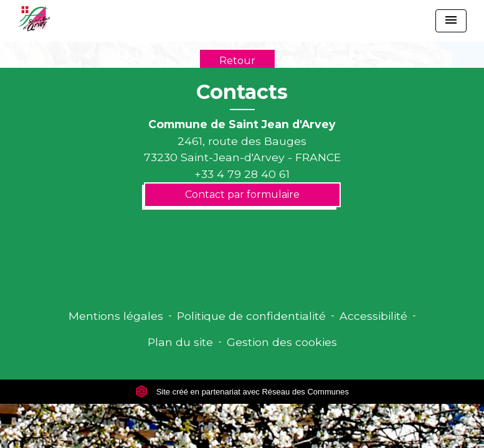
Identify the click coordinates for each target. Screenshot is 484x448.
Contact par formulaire (242, 194)
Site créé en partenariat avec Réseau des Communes (242, 392)
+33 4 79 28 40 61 (242, 174)
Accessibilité (373, 316)
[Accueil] (34, 19)
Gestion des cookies (282, 342)
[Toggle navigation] (451, 21)
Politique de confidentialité (251, 316)
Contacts (242, 92)
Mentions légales (116, 316)
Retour (237, 61)
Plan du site (180, 342)
